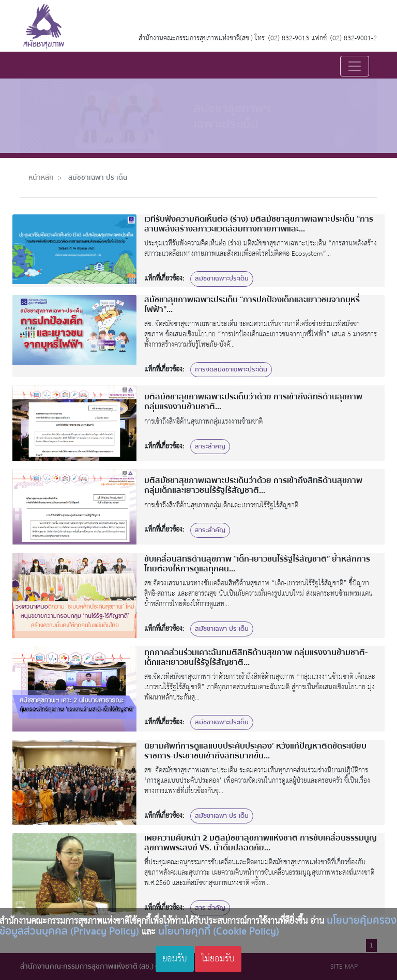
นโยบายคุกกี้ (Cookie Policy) (219, 931)
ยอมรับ (175, 959)
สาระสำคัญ (210, 446)
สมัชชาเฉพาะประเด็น (98, 177)
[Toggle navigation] (355, 66)
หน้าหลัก (41, 177)
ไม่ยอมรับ (218, 959)
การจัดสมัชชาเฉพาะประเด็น (231, 369)
